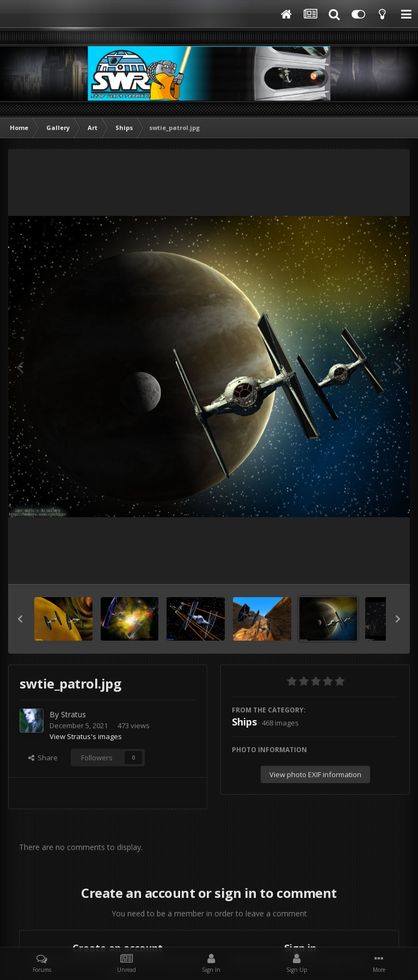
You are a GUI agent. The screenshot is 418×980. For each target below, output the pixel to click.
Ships (244, 722)
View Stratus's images (86, 736)
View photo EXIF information (315, 774)
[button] (20, 619)
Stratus (73, 714)
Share (43, 758)
